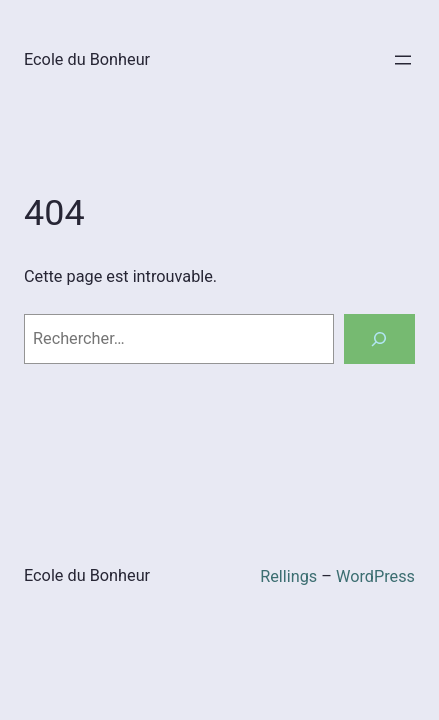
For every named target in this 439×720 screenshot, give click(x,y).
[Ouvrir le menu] (403, 60)
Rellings (288, 576)
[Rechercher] (379, 339)
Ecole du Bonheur (87, 59)
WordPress (375, 576)
